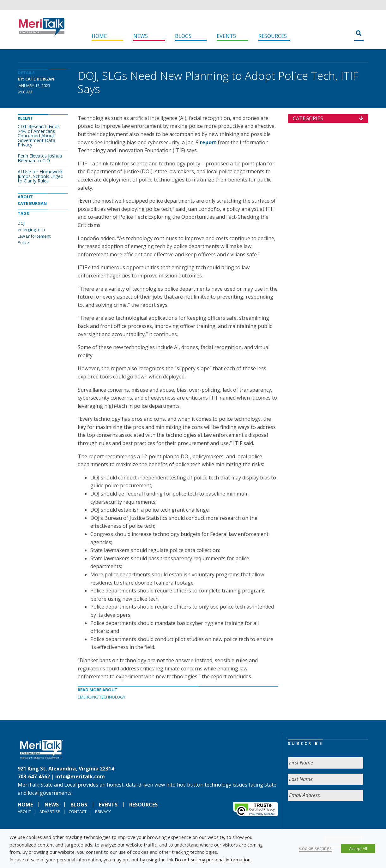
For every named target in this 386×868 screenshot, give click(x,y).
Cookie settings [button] (315, 848)
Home (99, 36)
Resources (273, 36)
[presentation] (336, 818)
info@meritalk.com (80, 776)
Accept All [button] (358, 848)
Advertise (50, 812)
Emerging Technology (102, 697)
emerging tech (31, 229)
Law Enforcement (34, 236)
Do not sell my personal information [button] (213, 859)
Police (23, 242)
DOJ (21, 223)
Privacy (103, 812)
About (24, 812)
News (141, 36)
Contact (78, 812)
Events (226, 36)
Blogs (183, 36)
